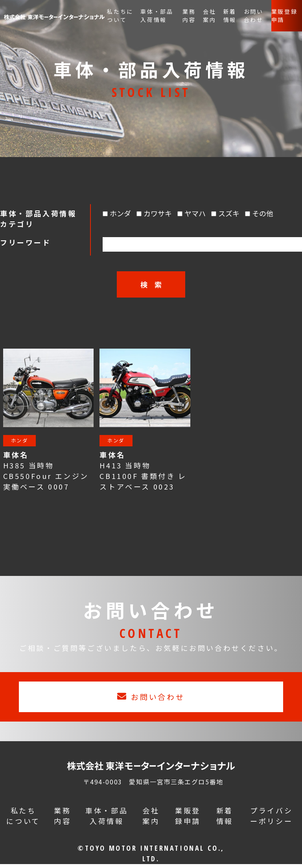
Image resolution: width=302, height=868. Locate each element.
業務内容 (189, 16)
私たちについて (120, 16)
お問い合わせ (254, 16)
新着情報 (230, 16)
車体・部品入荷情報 (157, 16)
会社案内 (210, 16)
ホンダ (22, 442)
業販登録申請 (285, 16)
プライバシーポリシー (271, 820)
